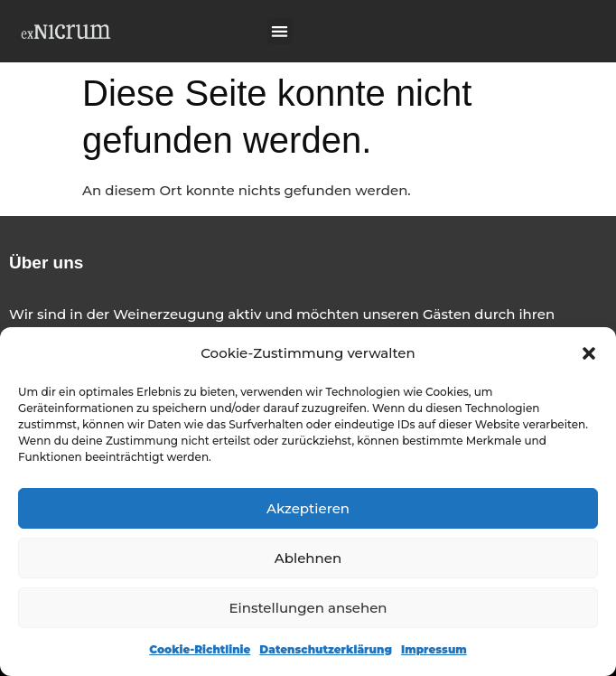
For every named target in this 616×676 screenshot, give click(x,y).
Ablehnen (308, 558)
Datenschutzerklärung (326, 649)
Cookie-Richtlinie (200, 649)
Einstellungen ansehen (308, 608)
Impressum (434, 649)
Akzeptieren (308, 508)
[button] (589, 353)
